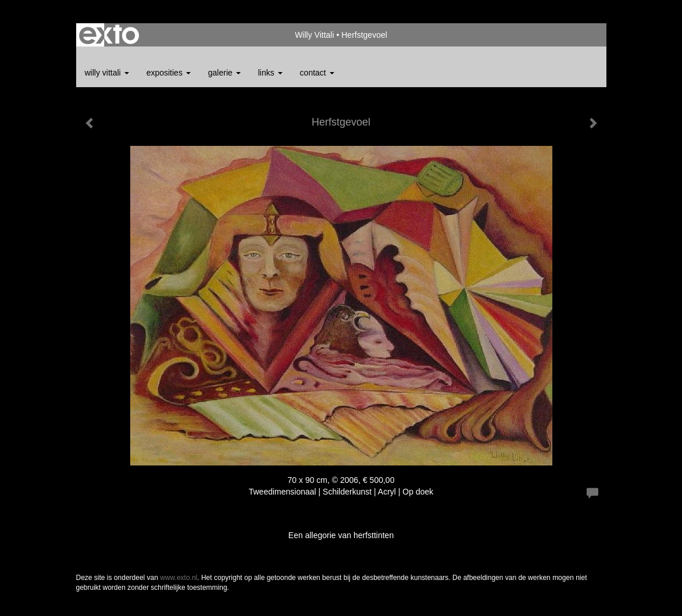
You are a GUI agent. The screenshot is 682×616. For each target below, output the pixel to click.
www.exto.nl (178, 578)
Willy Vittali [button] (107, 73)
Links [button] (270, 73)
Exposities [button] (169, 73)
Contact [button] (317, 73)
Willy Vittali (314, 35)
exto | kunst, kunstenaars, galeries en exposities (109, 35)
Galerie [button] (224, 73)
